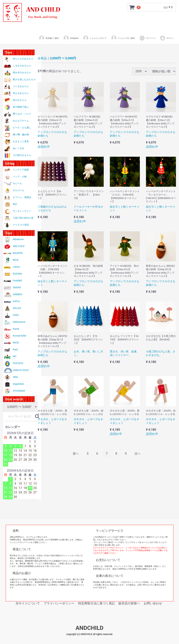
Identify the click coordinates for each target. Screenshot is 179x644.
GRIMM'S (17, 294)
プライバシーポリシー (59, 603)
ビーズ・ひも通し (22, 128)
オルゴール (19, 190)
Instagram (71, 38)
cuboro (16, 267)
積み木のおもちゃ (22, 73)
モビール (17, 183)
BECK (16, 260)
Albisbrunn (18, 239)
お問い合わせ (153, 603)
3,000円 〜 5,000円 (63, 58)
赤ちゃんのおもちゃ (23, 59)
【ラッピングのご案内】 (104, 542)
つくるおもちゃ (21, 86)
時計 (15, 204)
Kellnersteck (19, 322)
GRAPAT (17, 288)
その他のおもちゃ (22, 155)
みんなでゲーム (21, 121)
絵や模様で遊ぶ (21, 107)
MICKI (16, 343)
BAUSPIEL (18, 253)
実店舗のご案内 (49, 38)
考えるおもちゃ (21, 93)
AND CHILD (19, 246)
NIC (15, 356)
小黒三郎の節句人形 (23, 218)
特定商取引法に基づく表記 (96, 603)
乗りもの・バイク (22, 114)
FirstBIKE (17, 281)
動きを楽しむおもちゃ (24, 79)
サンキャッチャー (22, 211)
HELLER (17, 308)
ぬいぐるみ (19, 148)
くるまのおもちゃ (22, 66)
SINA (15, 377)
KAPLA (16, 301)
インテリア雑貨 (21, 170)
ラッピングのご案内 (123, 38)
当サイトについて (28, 603)
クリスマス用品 (21, 225)
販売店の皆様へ (129, 603)
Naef (15, 350)
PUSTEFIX (18, 363)
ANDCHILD (89, 628)
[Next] (138, 454)
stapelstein (18, 384)
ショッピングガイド (95, 38)
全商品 (42, 58)
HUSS (16, 315)
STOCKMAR (19, 391)
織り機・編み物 (21, 135)
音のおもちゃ (20, 100)
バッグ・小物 (20, 177)
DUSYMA (17, 274)
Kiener (16, 329)
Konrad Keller (20, 336)
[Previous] (76, 454)
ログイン (167, 38)
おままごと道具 (21, 141)
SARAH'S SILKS (21, 370)
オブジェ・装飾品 (22, 197)
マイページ (147, 38)
